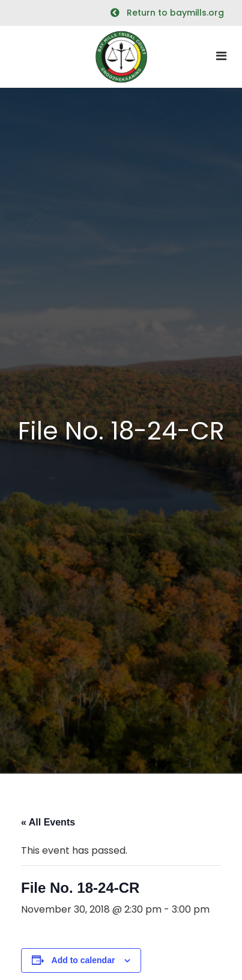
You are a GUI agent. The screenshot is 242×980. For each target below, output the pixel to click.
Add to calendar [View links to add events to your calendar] (83, 960)
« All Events (48, 822)
